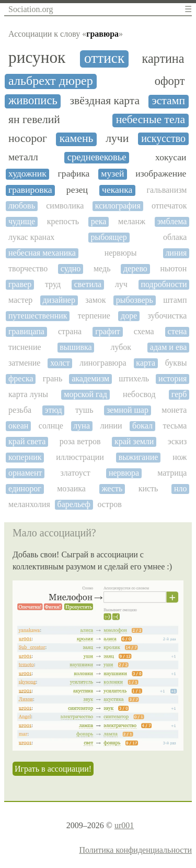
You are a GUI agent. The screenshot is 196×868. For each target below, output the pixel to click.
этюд (54, 410)
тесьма (175, 426)
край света (27, 441)
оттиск (104, 58)
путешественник (38, 316)
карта (146, 363)
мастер (20, 300)
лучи (117, 139)
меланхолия (29, 504)
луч (121, 284)
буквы (176, 363)
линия (176, 253)
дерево (135, 268)
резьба (20, 410)
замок (95, 300)
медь (102, 268)
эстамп (168, 101)
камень (77, 139)
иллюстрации (80, 457)
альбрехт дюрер (51, 81)
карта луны (28, 394)
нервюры (121, 253)
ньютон (173, 268)
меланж (132, 221)
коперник (25, 457)
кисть (148, 488)
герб (179, 394)
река (99, 221)
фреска (21, 378)
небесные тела (151, 120)
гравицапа (26, 331)
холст (60, 363)
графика (74, 174)
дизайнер (59, 300)
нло (181, 488)
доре (129, 316)
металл (23, 157)
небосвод (139, 394)
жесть (112, 488)
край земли (134, 441)
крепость (63, 221)
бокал (142, 426)
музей (112, 174)
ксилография (118, 206)
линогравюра (103, 363)
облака (175, 237)
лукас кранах (31, 237)
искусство (163, 138)
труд (53, 284)
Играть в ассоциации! (53, 769)
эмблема (172, 221)
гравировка (30, 190)
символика (65, 206)
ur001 (124, 825)
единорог (25, 488)
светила (88, 284)
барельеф (74, 504)
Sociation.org (31, 9)
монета (174, 410)
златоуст (76, 473)
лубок (121, 347)
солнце (51, 426)
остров (109, 504)
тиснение (25, 347)
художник (27, 174)
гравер (20, 284)
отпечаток (169, 206)
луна (82, 426)
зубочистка (168, 316)
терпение (94, 316)
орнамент (25, 473)
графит (108, 331)
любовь (22, 206)
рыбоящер (108, 237)
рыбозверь (135, 300)
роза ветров (80, 441)
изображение (161, 174)
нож (180, 457)
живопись (33, 101)
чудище (22, 221)
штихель (134, 378)
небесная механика (42, 253)
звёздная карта (105, 101)
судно (71, 268)
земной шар (128, 410)
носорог (28, 139)
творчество (28, 268)
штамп (175, 300)
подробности (164, 284)
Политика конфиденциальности (135, 850)
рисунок (37, 58)
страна (70, 331)
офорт (170, 81)
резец (77, 190)
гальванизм (167, 190)
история (172, 378)
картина (163, 59)
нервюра (124, 473)
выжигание (139, 457)
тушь (84, 410)
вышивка (76, 347)
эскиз (177, 441)
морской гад (85, 394)
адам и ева (169, 347)
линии (111, 426)
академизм (90, 378)
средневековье (97, 157)
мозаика (71, 488)
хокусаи (171, 157)
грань (53, 378)
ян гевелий (34, 120)
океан (18, 426)
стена (177, 331)
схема (144, 331)
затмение (24, 363)
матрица (172, 473)
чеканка (117, 190)
